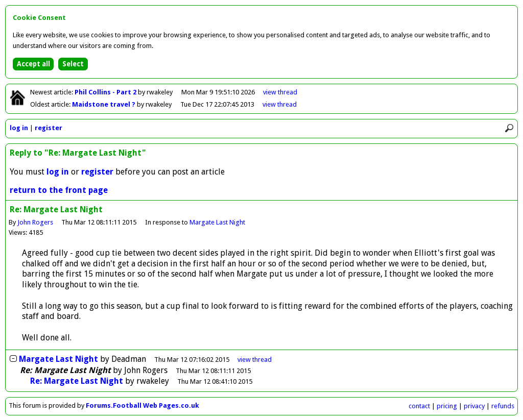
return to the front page (59, 190)
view (280, 92)
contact (419, 406)
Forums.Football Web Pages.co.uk (142, 405)
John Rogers (35, 222)
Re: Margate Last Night (77, 381)
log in (19, 128)
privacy (474, 406)
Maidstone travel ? (104, 104)
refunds (503, 406)
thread (255, 360)
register (49, 128)
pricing (447, 406)
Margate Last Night (217, 222)
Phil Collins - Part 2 (106, 92)
